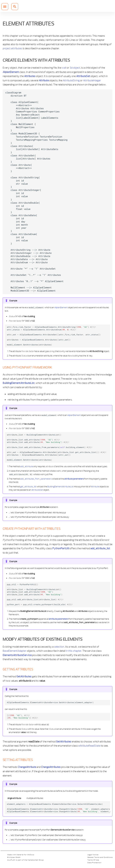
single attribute (14, 798)
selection (59, 647)
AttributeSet (37, 490)
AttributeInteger (92, 80)
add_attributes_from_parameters (36, 479)
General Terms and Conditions (100, 857)
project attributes (12, 48)
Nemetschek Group (36, 860)
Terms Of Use (93, 860)
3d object (75, 68)
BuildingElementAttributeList (60, 486)
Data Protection (94, 863)
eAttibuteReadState (89, 746)
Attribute (95, 486)
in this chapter (74, 651)
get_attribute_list (28, 486)
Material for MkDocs (25, 855)
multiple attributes (35, 798)
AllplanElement (61, 307)
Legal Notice (93, 855)
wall (64, 68)
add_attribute (27, 466)
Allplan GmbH (15, 857)
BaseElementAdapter (14, 651)
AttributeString (71, 80)
